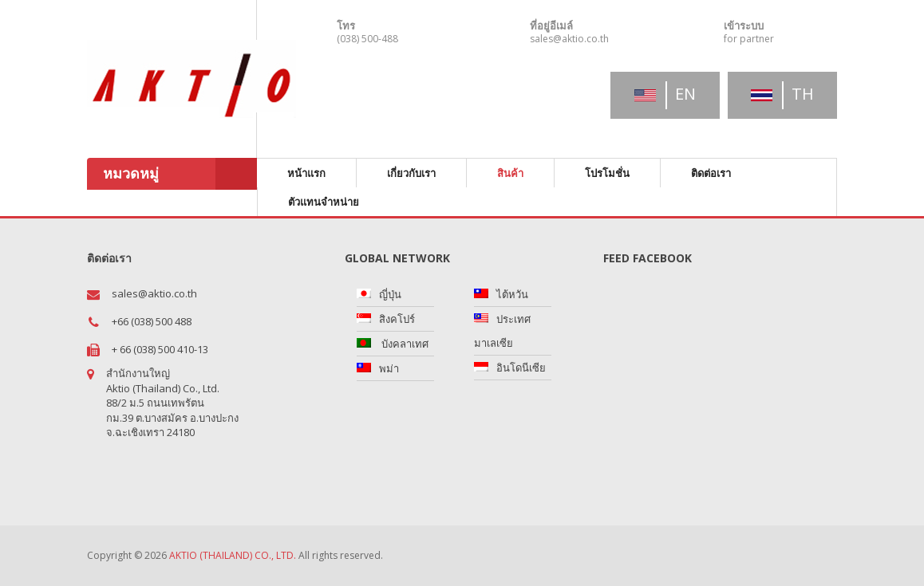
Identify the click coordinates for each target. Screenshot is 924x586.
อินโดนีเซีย (521, 368)
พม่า (389, 368)
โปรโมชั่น (607, 173)
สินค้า (510, 173)
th (782, 94)
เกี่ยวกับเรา (411, 173)
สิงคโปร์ (397, 319)
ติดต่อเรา (711, 173)
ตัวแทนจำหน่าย (324, 202)
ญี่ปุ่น (390, 294)
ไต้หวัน (512, 294)
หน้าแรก (306, 173)
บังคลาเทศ (404, 344)
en (665, 94)
